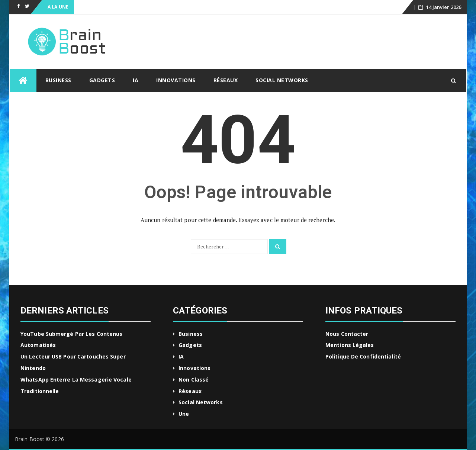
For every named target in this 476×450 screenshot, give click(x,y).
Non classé (194, 380)
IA (136, 80)
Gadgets (102, 80)
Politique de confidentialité (363, 356)
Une (184, 414)
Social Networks (282, 80)
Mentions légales (350, 345)
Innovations (176, 80)
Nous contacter (347, 334)
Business (58, 80)
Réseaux (226, 80)
